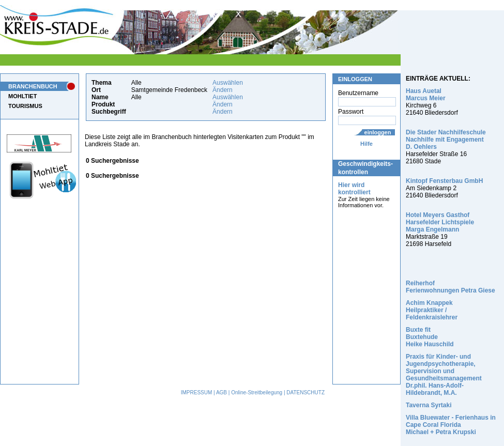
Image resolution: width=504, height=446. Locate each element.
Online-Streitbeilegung (257, 393)
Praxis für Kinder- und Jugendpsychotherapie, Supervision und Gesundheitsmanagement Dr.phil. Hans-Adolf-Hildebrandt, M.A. (444, 375)
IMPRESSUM (197, 393)
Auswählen (228, 83)
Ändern (223, 90)
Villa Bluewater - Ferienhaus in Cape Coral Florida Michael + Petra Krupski (451, 425)
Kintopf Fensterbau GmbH (444, 181)
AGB (222, 393)
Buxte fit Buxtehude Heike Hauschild (430, 337)
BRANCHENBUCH (33, 86)
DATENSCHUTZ (306, 393)
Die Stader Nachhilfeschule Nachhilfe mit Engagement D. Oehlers (446, 140)
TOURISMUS (25, 106)
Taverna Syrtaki (429, 405)
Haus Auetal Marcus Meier (426, 95)
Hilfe (366, 144)
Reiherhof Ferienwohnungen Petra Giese (450, 287)
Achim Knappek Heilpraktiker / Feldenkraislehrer (432, 310)
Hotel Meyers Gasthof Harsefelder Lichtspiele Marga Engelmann (440, 222)
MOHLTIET (22, 96)
